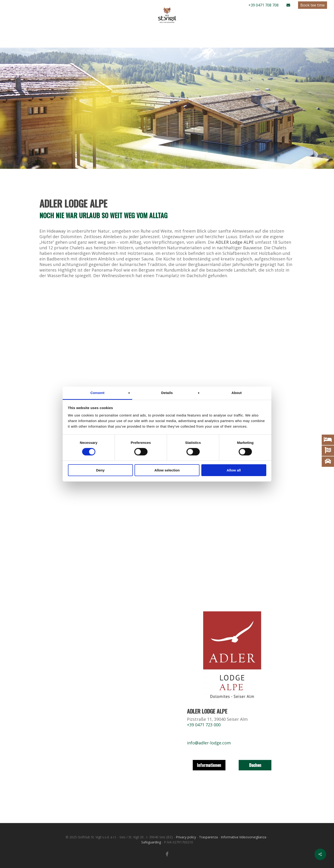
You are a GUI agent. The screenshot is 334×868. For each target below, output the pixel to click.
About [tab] (237, 392)
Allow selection (167, 470)
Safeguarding (151, 842)
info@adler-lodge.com (209, 743)
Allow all (234, 470)
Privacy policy (186, 837)
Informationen (209, 765)
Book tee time (313, 5)
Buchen (255, 765)
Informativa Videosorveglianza (244, 837)
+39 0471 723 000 (204, 725)
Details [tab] (167, 392)
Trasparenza (208, 837)
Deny (100, 470)
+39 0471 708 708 (263, 5)
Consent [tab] (98, 392)
